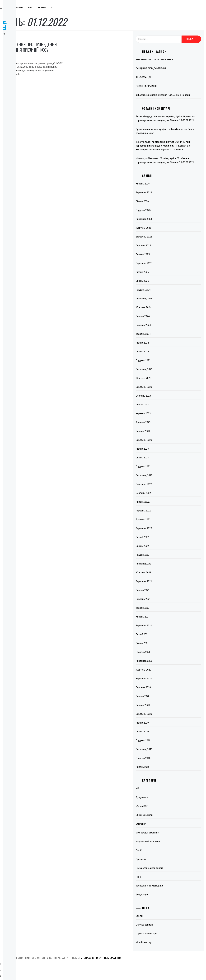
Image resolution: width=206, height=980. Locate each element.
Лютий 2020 (159, 738)
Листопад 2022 (161, 491)
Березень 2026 (161, 208)
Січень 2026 (159, 217)
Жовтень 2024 (160, 323)
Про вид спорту (22, 47)
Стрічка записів (161, 940)
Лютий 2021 (159, 650)
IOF (154, 804)
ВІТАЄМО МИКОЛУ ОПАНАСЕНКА (171, 60)
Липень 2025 (159, 270)
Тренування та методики (166, 901)
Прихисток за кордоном (166, 883)
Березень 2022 (161, 544)
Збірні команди (161, 830)
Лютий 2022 (159, 553)
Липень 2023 (159, 420)
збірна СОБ (159, 822)
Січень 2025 (159, 296)
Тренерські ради (22, 68)
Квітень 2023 (160, 447)
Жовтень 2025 (160, 243)
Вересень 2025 (161, 252)
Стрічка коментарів (163, 949)
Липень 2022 (159, 517)
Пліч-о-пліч (20, 97)
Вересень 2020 (161, 694)
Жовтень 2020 (160, 685)
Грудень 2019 (160, 756)
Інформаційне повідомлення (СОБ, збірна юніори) (175, 97)
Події (155, 866)
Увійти (156, 931)
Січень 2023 (159, 473)
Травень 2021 (160, 623)
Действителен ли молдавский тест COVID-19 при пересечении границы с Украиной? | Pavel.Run (176, 153)
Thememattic (160, 973)
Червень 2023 (160, 429)
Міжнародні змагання (164, 848)
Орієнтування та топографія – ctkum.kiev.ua (176, 137)
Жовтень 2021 (160, 588)
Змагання (18, 61)
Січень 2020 (159, 747)
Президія (56, 37)
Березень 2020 (161, 729)
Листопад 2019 (161, 765)
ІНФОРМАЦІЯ (160, 77)
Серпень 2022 (160, 508)
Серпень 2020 (160, 703)
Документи (159, 813)
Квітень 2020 (160, 720)
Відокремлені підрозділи (21, 77)
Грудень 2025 (160, 226)
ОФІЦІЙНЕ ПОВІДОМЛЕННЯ (168, 68)
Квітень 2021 (160, 632)
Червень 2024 (160, 340)
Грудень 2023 (160, 376)
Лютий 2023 (159, 464)
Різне (155, 892)
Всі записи (19, 104)
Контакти (18, 111)
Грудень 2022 (160, 482)
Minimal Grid (138, 973)
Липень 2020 (159, 712)
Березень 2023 (161, 455)
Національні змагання (165, 857)
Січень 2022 (159, 561)
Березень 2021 (161, 641)
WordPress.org (160, 958)
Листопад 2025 (161, 234)
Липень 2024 (159, 332)
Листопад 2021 (161, 579)
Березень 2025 (161, 279)
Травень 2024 (160, 349)
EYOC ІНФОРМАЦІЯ (163, 86)
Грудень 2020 (160, 667)
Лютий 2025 (159, 287)
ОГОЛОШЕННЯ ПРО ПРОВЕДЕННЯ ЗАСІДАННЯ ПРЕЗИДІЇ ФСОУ (72, 50)
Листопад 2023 (161, 385)
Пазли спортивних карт (169, 141)
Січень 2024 (159, 367)
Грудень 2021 (160, 570)
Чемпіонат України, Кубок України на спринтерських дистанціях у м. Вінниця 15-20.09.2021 (176, 124)
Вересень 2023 (161, 402)
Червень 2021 (160, 614)
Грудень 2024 (160, 305)
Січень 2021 (159, 659)
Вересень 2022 (161, 500)
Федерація (19, 54)
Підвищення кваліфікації (20, 88)
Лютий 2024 (159, 358)
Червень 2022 (160, 526)
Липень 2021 (159, 606)
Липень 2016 (159, 782)
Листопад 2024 (161, 314)
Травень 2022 (160, 535)
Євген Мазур (160, 120)
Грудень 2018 (160, 774)
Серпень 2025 (160, 261)
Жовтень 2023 (160, 394)
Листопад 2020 (161, 676)
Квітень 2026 (160, 199)
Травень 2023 (160, 438)
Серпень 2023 (160, 411)
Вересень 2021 (161, 597)
